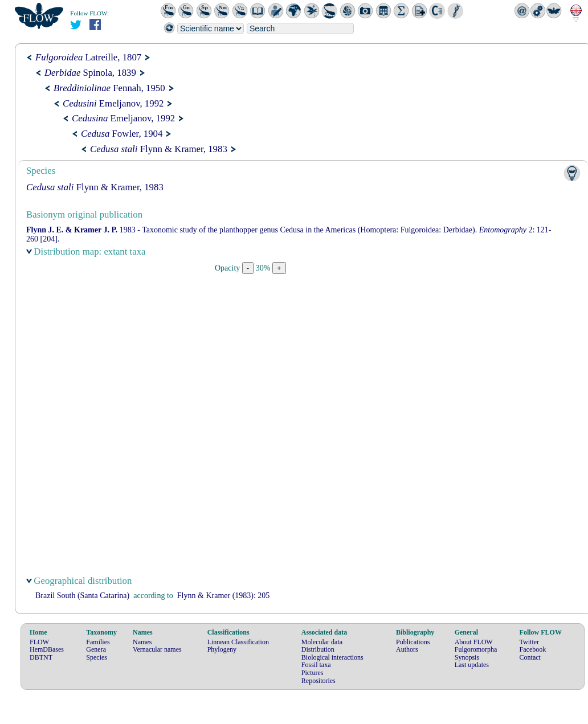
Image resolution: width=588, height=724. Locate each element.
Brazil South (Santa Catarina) (82, 596)
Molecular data (322, 642)
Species (97, 657)
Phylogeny (222, 649)
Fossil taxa (316, 665)
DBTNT (41, 657)
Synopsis (467, 657)
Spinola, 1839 (90, 73)
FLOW (39, 642)
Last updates (472, 665)
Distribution (318, 649)
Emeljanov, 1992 (113, 103)
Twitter (529, 642)
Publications (413, 642)
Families (98, 642)
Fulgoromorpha (476, 649)
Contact (530, 657)
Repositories (318, 681)
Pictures (313, 673)
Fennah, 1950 (109, 88)
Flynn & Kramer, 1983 (159, 149)
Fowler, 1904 (122, 134)
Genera (96, 649)
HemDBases (47, 649)
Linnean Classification (238, 642)
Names (142, 642)
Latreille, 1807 (88, 57)
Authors (407, 649)
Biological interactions (332, 657)
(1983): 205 (224, 596)
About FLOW (474, 642)
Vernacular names (157, 649)
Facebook (533, 649)
